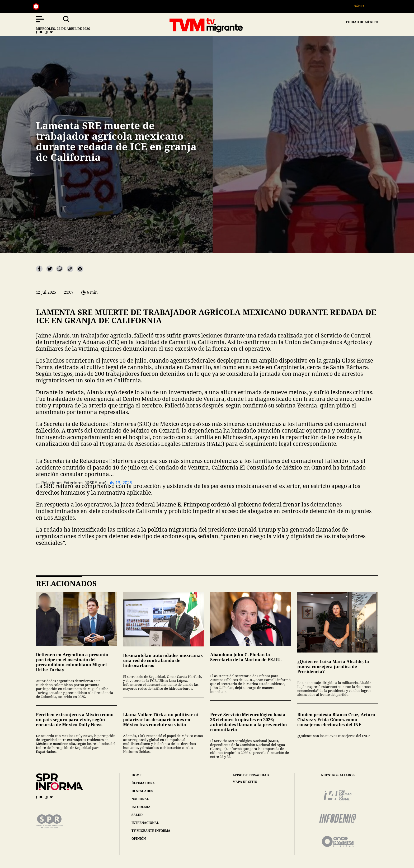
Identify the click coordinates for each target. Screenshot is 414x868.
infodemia (141, 807)
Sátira (363, 6)
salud (137, 815)
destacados (142, 791)
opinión (139, 839)
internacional (145, 823)
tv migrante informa (151, 831)
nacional (140, 799)
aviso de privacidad (251, 775)
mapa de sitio (245, 782)
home (137, 775)
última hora (143, 783)
